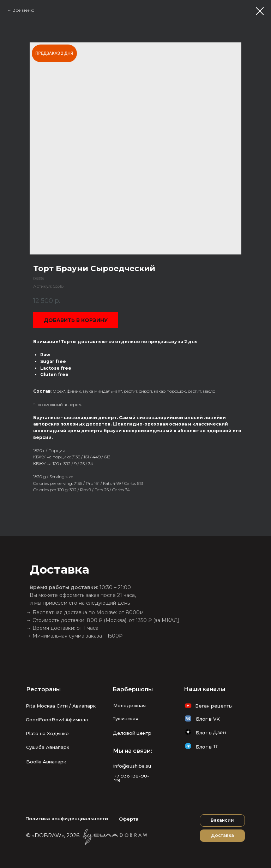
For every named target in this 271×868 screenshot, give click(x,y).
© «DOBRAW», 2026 (53, 835)
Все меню (23, 10)
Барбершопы (133, 689)
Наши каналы (204, 689)
